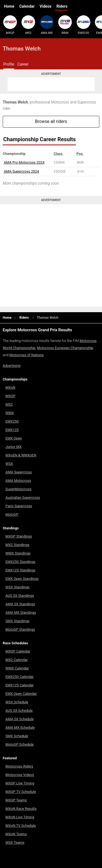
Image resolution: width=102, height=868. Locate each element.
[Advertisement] (51, 84)
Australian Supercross (23, 498)
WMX (65, 25)
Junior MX (13, 447)
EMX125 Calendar (20, 685)
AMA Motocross (18, 481)
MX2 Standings (17, 545)
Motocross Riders (19, 766)
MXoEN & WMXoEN (21, 455)
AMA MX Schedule (20, 727)
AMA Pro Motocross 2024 (24, 162)
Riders (62, 6)
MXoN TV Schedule (21, 826)
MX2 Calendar (17, 660)
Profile (9, 64)
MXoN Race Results (21, 809)
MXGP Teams (16, 800)
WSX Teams (15, 842)
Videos (46, 6)
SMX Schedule (17, 736)
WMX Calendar (17, 668)
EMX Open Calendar (21, 694)
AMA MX (47, 25)
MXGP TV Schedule (21, 792)
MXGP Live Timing (20, 783)
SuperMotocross (18, 489)
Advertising (12, 366)
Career (23, 64)
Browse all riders (51, 121)
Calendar (27, 6)
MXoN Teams (16, 834)
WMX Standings (18, 553)
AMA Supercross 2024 (21, 171)
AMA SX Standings (20, 604)
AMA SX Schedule (20, 719)
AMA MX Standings (21, 612)
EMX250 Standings (20, 562)
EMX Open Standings (22, 579)
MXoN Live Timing (20, 817)
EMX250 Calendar (20, 677)
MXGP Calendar (18, 651)
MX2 (28, 25)
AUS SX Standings (20, 596)
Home (9, 6)
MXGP (10, 25)
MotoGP (12, 514)
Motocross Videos (20, 775)
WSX (9, 464)
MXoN (10, 387)
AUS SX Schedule (19, 711)
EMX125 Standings (20, 570)
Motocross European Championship (65, 348)
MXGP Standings (19, 536)
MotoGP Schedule (20, 744)
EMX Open (14, 438)
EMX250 (84, 25)
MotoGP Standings (20, 629)
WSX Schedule (17, 702)
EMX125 (12, 430)
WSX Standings (18, 587)
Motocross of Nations (27, 355)
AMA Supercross (19, 472)
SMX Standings (17, 621)
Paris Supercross (19, 506)
